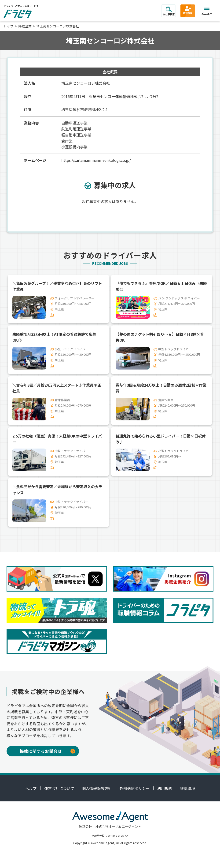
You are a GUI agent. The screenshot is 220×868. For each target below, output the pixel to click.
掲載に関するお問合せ (47, 751)
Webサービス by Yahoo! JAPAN (110, 835)
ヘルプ (31, 788)
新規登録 (188, 10)
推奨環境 (187, 788)
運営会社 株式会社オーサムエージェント (110, 826)
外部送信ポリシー (135, 788)
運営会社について (59, 788)
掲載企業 (25, 26)
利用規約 (165, 788)
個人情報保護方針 (97, 788)
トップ (8, 26)
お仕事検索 (169, 11)
